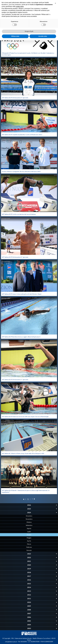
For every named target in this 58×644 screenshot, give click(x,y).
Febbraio (29, 547)
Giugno (29, 535)
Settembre (29, 525)
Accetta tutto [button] (43, 36)
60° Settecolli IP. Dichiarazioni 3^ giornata (15, 98)
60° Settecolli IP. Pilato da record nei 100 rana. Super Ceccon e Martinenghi (25, 417)
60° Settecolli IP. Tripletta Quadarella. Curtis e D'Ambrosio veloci (22, 135)
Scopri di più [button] (29, 31)
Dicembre (29, 516)
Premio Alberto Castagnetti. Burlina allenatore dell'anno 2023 (21, 171)
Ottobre (29, 522)
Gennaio (29, 550)
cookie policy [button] (20, 6)
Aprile (29, 541)
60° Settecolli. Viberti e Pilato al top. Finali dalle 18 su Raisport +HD (23, 453)
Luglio (29, 532)
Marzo (29, 544)
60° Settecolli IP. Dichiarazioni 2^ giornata (15, 257)
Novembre (29, 519)
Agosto (29, 528)
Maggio (29, 538)
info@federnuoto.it (11, 642)
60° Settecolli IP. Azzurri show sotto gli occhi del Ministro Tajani (22, 294)
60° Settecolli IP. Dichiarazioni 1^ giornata (15, 380)
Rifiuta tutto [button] (15, 36)
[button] (55, 3)
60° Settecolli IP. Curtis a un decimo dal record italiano (19, 214)
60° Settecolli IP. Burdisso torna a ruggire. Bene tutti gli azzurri (21, 337)
